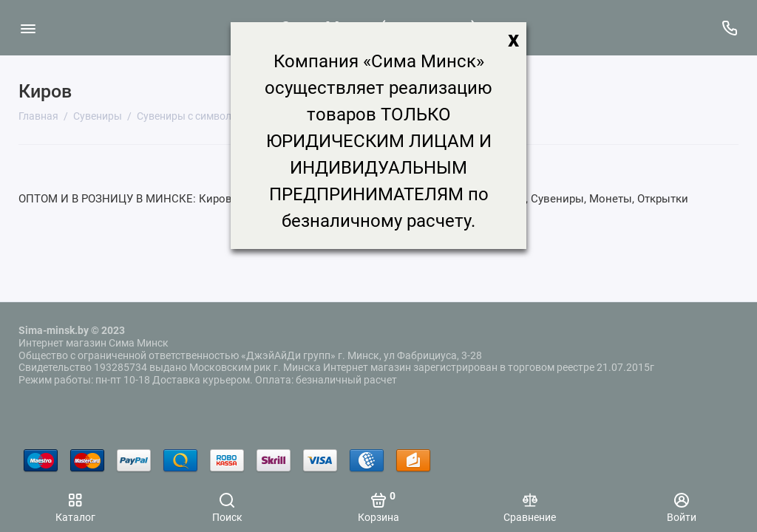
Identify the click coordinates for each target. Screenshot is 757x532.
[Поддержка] (729, 28)
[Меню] (28, 28)
